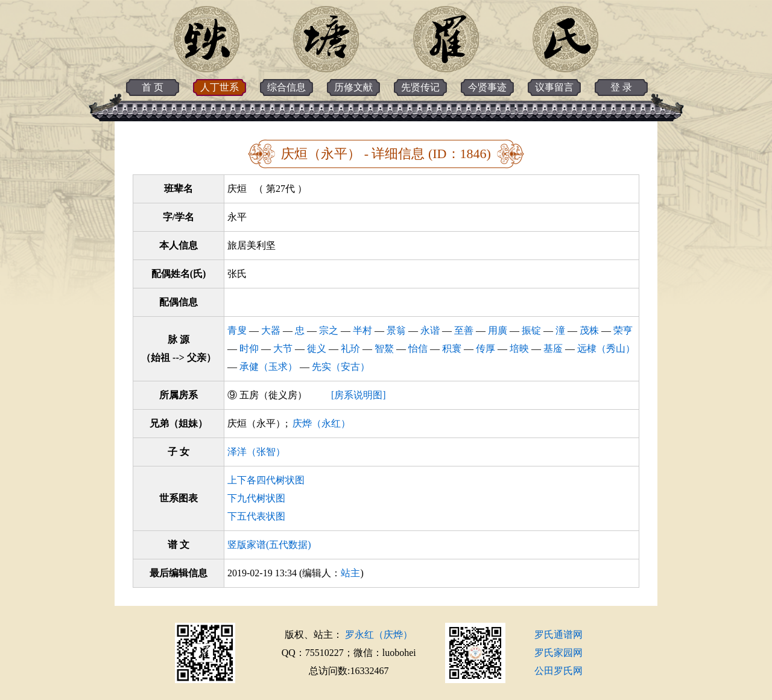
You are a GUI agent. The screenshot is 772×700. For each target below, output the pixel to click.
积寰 (452, 348)
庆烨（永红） (321, 423)
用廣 (498, 330)
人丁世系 (220, 87)
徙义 (317, 348)
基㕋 (553, 348)
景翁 (396, 330)
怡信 (418, 348)
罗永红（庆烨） (379, 635)
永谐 (430, 330)
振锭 (531, 330)
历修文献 (353, 87)
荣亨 (623, 330)
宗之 (329, 330)
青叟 (237, 330)
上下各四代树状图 (266, 480)
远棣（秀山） (606, 348)
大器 (271, 330)
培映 (519, 348)
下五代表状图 (256, 516)
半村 (362, 330)
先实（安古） (341, 367)
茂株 (589, 330)
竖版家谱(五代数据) (269, 545)
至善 (464, 330)
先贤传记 (420, 87)
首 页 (153, 87)
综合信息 (286, 87)
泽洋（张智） (256, 452)
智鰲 (384, 348)
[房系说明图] (359, 395)
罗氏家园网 (558, 653)
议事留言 (554, 87)
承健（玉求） (268, 367)
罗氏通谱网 (558, 635)
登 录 (621, 87)
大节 (283, 348)
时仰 (249, 348)
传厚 (486, 348)
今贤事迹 (487, 87)
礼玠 (350, 348)
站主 (350, 573)
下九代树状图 (256, 498)
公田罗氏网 (558, 671)
